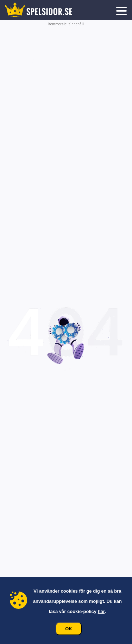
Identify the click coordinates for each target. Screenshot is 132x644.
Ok (69, 629)
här (101, 611)
